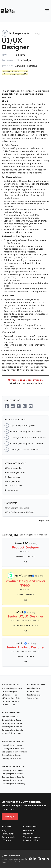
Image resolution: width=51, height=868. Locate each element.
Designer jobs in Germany (13, 784)
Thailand (32, 66)
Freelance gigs (34, 695)
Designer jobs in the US (12, 770)
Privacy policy (31, 840)
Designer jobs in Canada (13, 777)
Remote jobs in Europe (12, 720)
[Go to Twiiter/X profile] (26, 859)
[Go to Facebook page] (30, 859)
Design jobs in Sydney (11, 755)
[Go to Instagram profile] (39, 859)
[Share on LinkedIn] (13, 406)
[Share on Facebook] (7, 406)
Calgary (21, 657)
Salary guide (8, 834)
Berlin (20, 595)
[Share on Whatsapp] (25, 406)
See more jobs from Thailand (33, 535)
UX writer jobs (11, 490)
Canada (31, 657)
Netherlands (32, 626)
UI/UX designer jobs (14, 468)
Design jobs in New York (13, 749)
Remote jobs (33, 692)
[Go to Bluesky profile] (44, 859)
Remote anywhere (10, 717)
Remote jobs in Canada (12, 730)
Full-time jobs (34, 688)
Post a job (10, 816)
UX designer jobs (12, 477)
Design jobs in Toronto (12, 758)
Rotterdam (18, 626)
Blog (4, 830)
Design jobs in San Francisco (14, 752)
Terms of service (32, 837)
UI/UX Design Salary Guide (17, 508)
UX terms (6, 840)
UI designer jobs (12, 481)
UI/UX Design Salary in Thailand (19, 512)
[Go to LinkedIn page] (35, 859)
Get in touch (30, 830)
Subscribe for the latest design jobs (26, 383)
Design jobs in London (12, 745)
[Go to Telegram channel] (48, 859)
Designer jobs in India (12, 780)
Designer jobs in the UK (12, 774)
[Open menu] (47, 11)
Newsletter (29, 834)
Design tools (8, 837)
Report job (44, 520)
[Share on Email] (31, 406)
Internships (32, 698)
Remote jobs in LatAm (12, 733)
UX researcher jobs (13, 486)
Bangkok (20, 66)
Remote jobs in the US (12, 723)
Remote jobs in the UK (12, 727)
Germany (30, 595)
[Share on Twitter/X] (19, 406)
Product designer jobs (15, 473)
